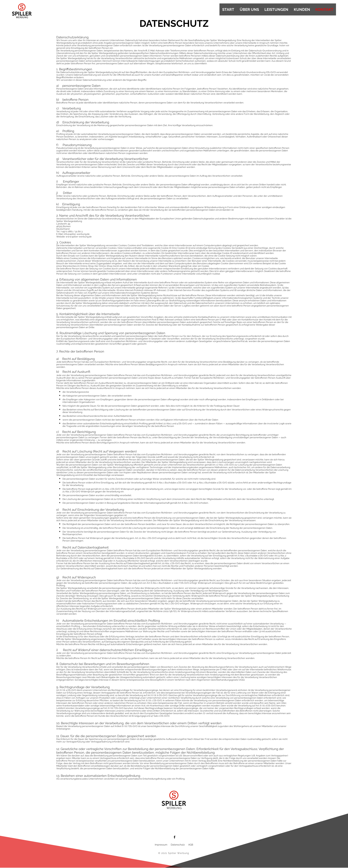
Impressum (161, 845)
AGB (191, 845)
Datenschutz (178, 845)
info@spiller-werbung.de (77, 234)
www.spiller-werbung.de (79, 237)
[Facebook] (175, 837)
